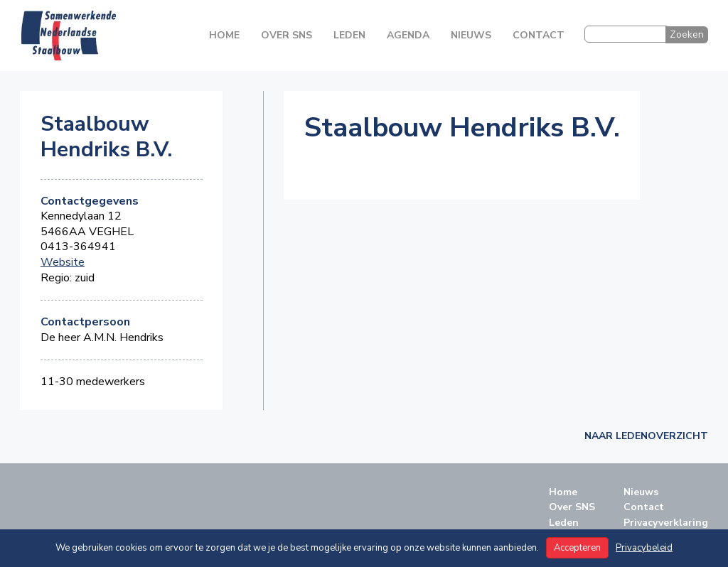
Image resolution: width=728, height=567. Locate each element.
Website (63, 263)
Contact (539, 35)
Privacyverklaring (666, 523)
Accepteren (577, 548)
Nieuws (471, 35)
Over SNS (287, 35)
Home (224, 35)
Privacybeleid (644, 548)
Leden (349, 35)
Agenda (408, 35)
